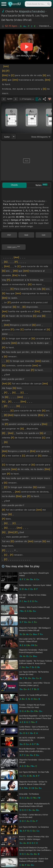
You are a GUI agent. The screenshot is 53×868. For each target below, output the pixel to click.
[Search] (48, 4)
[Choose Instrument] (14, 137)
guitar (7, 137)
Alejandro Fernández (32, 11)
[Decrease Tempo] (4, 99)
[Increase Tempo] (16, 99)
